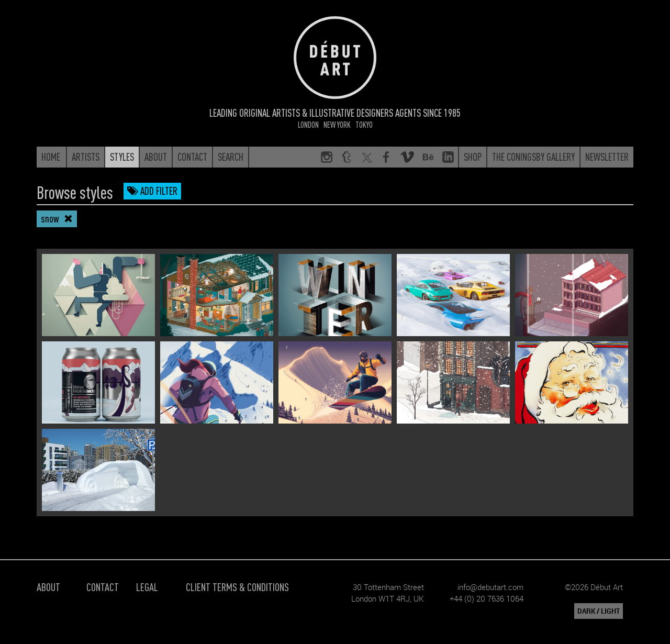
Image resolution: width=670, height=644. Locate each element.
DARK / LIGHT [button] (599, 611)
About (48, 587)
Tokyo (364, 124)
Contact (103, 587)
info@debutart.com (490, 587)
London (308, 124)
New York (337, 124)
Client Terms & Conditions (237, 587)
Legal (147, 587)
